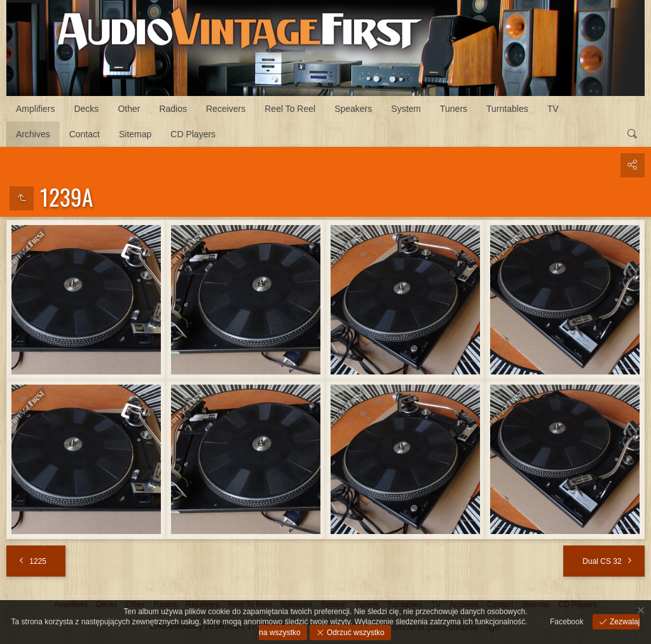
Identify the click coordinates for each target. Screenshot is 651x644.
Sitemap (135, 134)
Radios (173, 109)
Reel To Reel (290, 109)
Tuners (454, 109)
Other (129, 109)
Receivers (226, 109)
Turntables (507, 109)
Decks (86, 109)
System (406, 109)
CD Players (193, 134)
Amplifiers (35, 109)
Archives (33, 134)
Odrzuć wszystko (355, 633)
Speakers (353, 109)
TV (553, 109)
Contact (85, 134)
